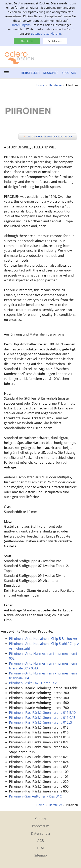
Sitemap (41, 855)
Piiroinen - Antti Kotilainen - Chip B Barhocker (43, 639)
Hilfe (41, 848)
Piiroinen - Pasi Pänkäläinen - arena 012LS (40, 722)
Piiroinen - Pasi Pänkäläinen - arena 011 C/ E (42, 718)
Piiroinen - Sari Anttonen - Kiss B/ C (35, 796)
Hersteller (30, 73)
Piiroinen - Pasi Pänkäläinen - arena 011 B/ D (42, 713)
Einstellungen (55, 41)
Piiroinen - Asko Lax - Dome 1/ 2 (33, 683)
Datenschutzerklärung (46, 34)
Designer (51, 73)
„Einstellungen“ (20, 25)
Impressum (41, 826)
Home (40, 85)
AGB (41, 841)
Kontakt (40, 819)
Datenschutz (41, 833)
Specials (69, 73)
